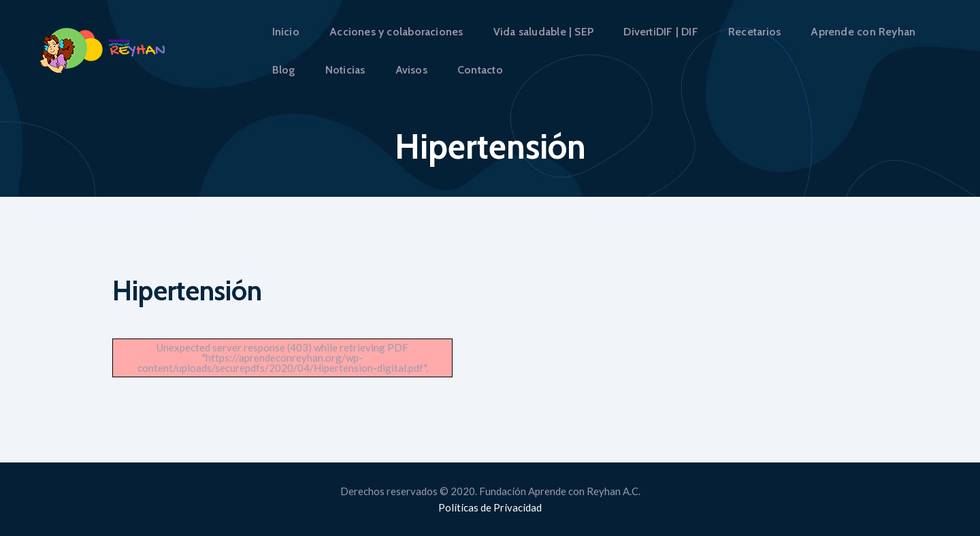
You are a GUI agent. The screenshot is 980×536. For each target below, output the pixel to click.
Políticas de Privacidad (490, 507)
